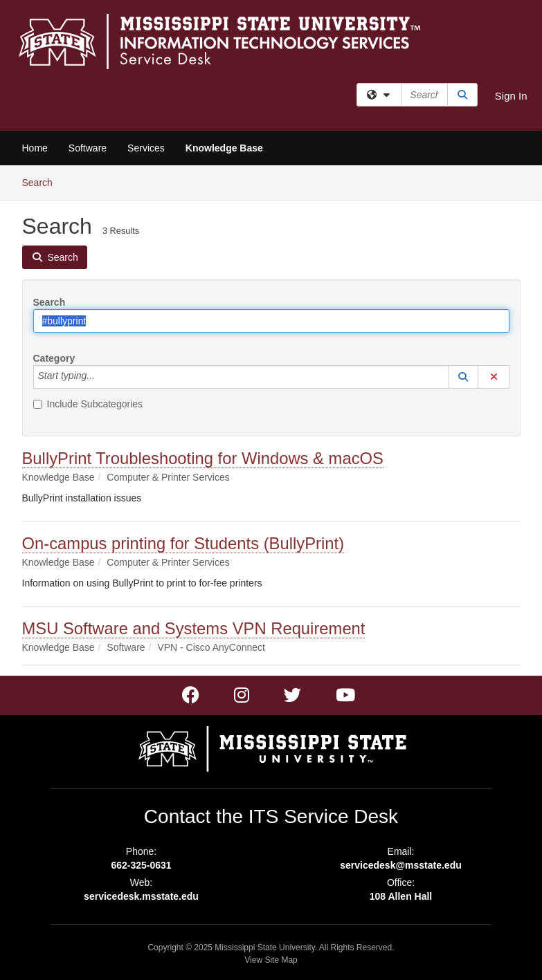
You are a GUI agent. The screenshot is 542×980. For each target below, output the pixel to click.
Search (43, 182)
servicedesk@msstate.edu (401, 865)
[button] (464, 377)
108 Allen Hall (401, 896)
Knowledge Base (224, 148)
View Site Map (271, 960)
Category (54, 358)
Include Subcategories (88, 404)
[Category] (102, 377)
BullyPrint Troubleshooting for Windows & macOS (203, 458)
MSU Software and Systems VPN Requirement (194, 628)
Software (88, 148)
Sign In (511, 96)
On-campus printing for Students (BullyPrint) (183, 543)
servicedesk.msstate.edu (141, 896)
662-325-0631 (141, 865)
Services (146, 148)
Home (35, 148)
